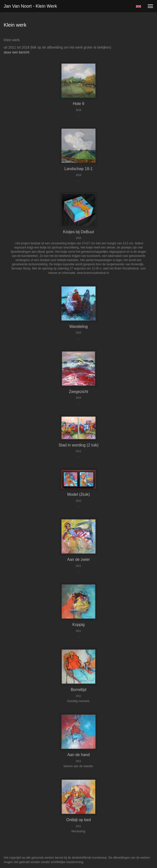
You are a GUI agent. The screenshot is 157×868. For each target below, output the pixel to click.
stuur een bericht (16, 52)
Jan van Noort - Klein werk (30, 6)
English (138, 6)
